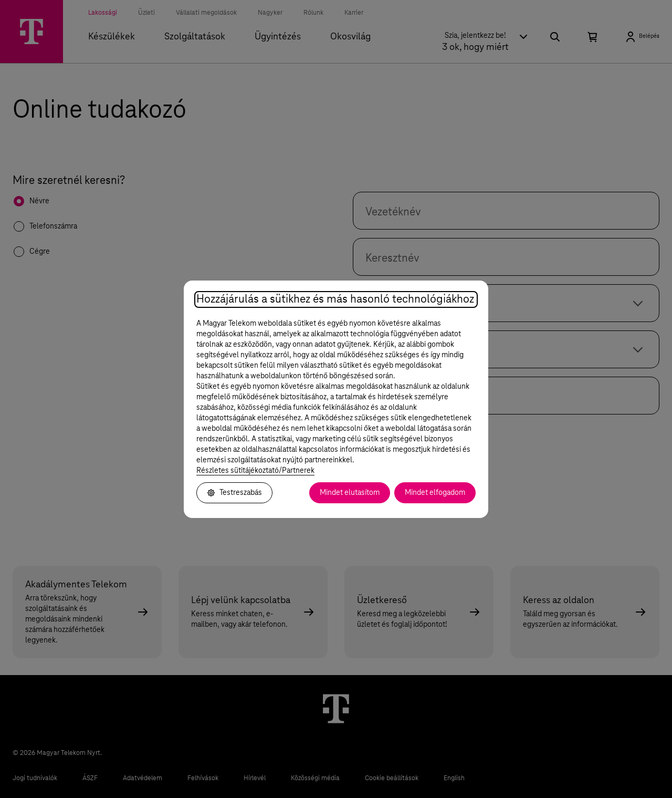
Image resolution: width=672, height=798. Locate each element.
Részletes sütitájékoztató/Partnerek (255, 471)
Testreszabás (234, 493)
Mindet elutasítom (350, 493)
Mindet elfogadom (435, 493)
